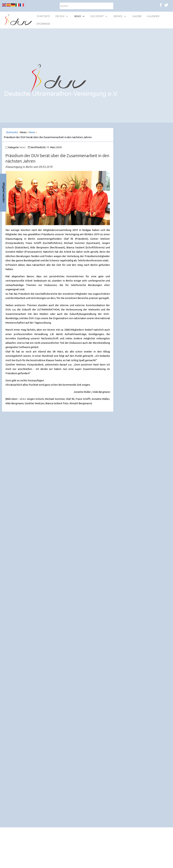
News (23, 147)
